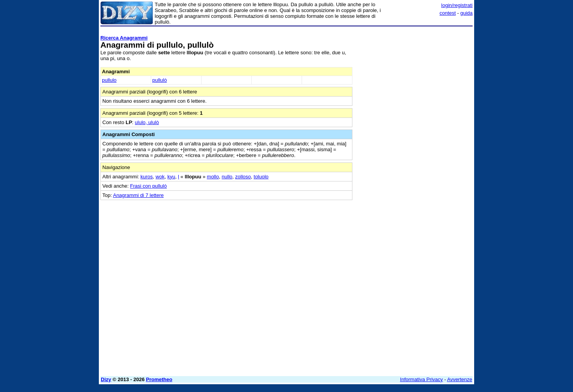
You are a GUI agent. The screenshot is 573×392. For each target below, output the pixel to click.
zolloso (243, 177)
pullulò (160, 80)
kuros (147, 177)
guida (466, 13)
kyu (171, 177)
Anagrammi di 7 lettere (138, 195)
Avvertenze (460, 379)
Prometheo (159, 379)
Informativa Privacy (422, 379)
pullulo (109, 80)
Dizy (106, 379)
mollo (213, 177)
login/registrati (457, 5)
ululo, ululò (147, 122)
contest (448, 13)
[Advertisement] (414, 145)
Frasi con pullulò (149, 186)
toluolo (261, 177)
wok (160, 177)
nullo (227, 177)
